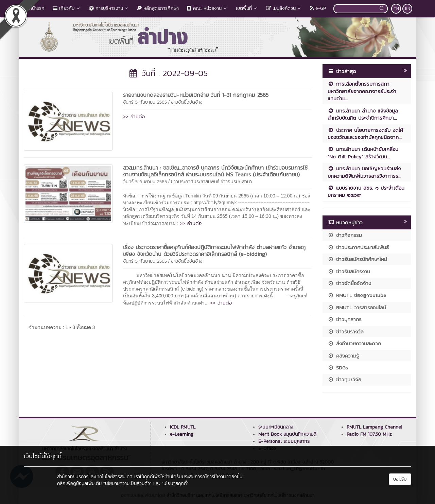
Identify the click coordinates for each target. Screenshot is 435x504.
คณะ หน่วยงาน (207, 8)
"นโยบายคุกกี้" (175, 483)
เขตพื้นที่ (247, 8)
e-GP (318, 8)
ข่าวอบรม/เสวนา (236, 182)
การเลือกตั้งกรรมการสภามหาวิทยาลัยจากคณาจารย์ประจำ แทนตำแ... (362, 91)
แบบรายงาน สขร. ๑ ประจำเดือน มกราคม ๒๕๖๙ (366, 191)
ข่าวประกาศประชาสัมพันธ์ (195, 182)
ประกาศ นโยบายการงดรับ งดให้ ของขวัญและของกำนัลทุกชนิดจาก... (365, 134)
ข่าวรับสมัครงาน (349, 271)
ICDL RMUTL (183, 427)
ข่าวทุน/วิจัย (344, 379)
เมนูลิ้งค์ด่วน (284, 8)
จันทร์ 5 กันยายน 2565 (145, 102)
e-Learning (182, 434)
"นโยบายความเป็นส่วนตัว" (127, 483)
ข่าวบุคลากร (345, 319)
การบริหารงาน (109, 8)
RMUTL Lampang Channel (374, 427)
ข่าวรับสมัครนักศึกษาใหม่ (357, 259)
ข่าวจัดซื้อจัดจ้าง (187, 102)
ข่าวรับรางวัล (346, 332)
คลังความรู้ (343, 356)
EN (408, 8)
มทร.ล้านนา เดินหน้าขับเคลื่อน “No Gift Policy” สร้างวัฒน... (363, 153)
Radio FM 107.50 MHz (369, 434)
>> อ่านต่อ (134, 116)
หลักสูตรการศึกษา (158, 8)
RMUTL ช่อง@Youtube (357, 295)
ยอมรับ (400, 479)
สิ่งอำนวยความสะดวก (354, 343)
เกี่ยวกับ (67, 8)
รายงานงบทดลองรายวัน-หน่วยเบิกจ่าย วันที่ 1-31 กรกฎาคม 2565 (196, 95)
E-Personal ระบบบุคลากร (284, 441)
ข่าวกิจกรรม (345, 235)
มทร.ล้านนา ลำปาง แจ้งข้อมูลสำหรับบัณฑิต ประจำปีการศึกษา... (363, 114)
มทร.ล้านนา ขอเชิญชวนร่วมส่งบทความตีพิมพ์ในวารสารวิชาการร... (364, 172)
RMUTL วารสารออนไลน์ (357, 307)
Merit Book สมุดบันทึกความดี (287, 434)
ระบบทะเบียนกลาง (276, 427)
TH (396, 8)
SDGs (338, 368)
